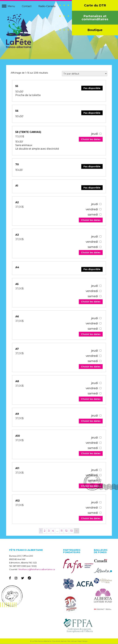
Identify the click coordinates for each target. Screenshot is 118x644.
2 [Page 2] (45, 531)
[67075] (100, 318)
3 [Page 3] (49, 531)
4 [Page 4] (53, 531)
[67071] (100, 351)
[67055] (100, 470)
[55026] (100, 134)
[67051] (100, 502)
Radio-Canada (47, 6)
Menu (11, 6)
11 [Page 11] (62, 531)
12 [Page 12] (66, 531)
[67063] (100, 416)
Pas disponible (92, 88)
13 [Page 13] (71, 531)
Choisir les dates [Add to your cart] (91, 139)
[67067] (100, 383)
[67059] (100, 438)
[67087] (100, 237)
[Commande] (85, 74)
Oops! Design (83, 641)
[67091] (100, 204)
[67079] (100, 286)
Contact (27, 6)
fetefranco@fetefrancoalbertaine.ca (37, 570)
